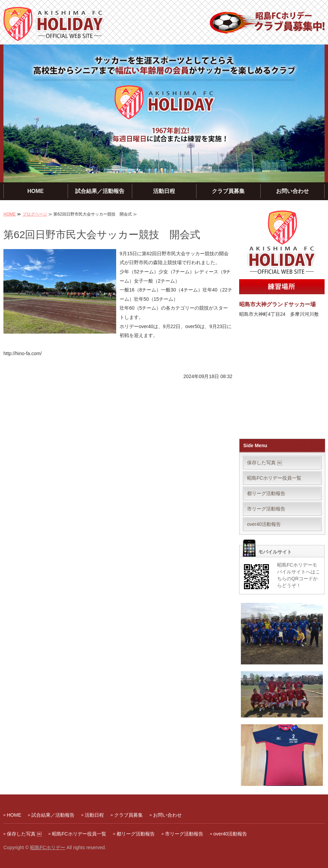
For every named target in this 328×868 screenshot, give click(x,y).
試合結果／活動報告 (100, 191)
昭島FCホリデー (48, 847)
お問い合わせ (292, 191)
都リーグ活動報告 (266, 493)
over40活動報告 (264, 524)
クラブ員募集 (228, 191)
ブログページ (35, 214)
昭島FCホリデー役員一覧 (274, 478)
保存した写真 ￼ (264, 463)
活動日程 (164, 191)
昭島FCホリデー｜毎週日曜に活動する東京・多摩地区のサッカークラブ (54, 24)
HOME (36, 191)
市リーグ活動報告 (266, 509)
